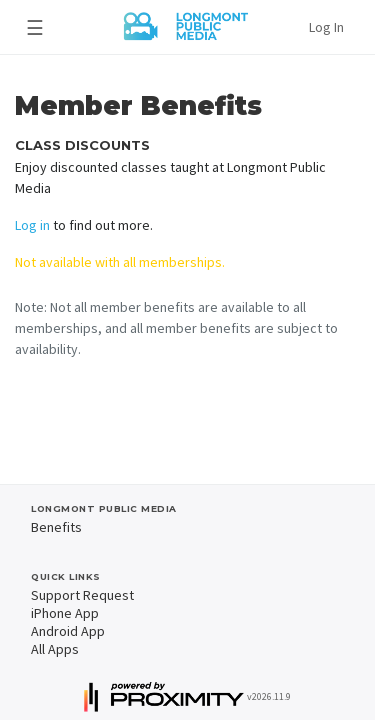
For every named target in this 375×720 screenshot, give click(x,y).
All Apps (55, 649)
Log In (326, 27)
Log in (32, 225)
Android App (68, 631)
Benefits (56, 527)
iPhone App (65, 613)
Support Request (82, 595)
